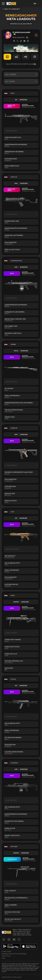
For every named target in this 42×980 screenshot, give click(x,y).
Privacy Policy (7, 951)
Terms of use (6, 956)
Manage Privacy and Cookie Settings (14, 954)
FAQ (3, 958)
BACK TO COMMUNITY (11, 9)
